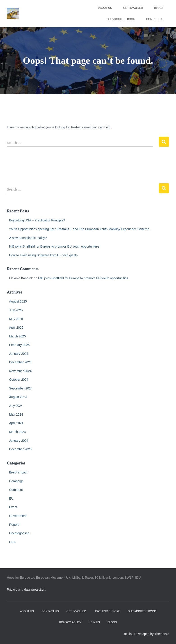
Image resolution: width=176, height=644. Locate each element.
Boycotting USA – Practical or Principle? (37, 220)
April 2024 (16, 423)
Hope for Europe (107, 611)
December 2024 (21, 362)
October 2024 (19, 380)
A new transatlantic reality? (28, 238)
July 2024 (16, 406)
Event (13, 507)
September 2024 (21, 388)
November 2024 (21, 371)
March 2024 (18, 432)
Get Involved (133, 8)
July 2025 (16, 310)
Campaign (16, 481)
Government (18, 516)
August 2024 (18, 397)
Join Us (95, 622)
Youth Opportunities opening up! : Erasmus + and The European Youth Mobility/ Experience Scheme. (80, 229)
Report (14, 525)
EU (11, 498)
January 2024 (19, 441)
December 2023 (21, 449)
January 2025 (19, 354)
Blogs (159, 8)
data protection (35, 589)
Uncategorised (19, 533)
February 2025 (19, 345)
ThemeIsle (162, 634)
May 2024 (16, 414)
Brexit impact (18, 472)
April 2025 (16, 328)
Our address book (121, 19)
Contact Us (155, 19)
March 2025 (18, 336)
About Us (105, 8)
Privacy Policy (70, 622)
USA (13, 542)
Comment (16, 490)
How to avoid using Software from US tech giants (43, 255)
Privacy (12, 589)
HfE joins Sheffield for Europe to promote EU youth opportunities (54, 246)
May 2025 (16, 319)
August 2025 (18, 301)
